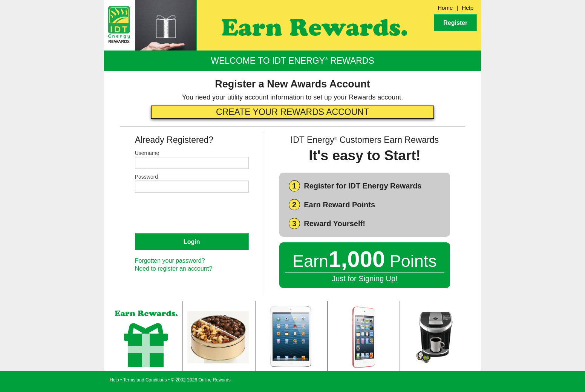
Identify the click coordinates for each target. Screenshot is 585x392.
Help (468, 8)
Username (147, 153)
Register (455, 23)
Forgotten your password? (170, 261)
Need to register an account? (174, 269)
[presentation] (192, 213)
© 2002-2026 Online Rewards (201, 380)
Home (445, 8)
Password (146, 177)
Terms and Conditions (145, 380)
